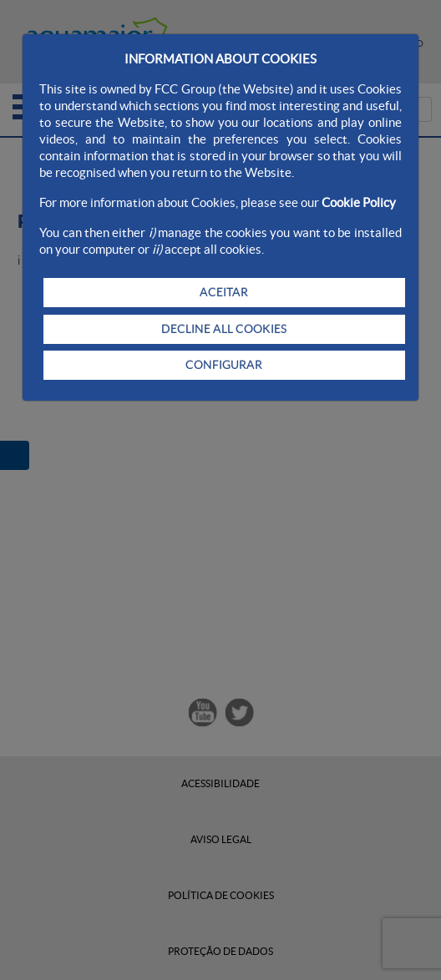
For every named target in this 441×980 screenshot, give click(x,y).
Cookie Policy (359, 202)
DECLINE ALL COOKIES (224, 329)
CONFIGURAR (224, 365)
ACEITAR (224, 292)
